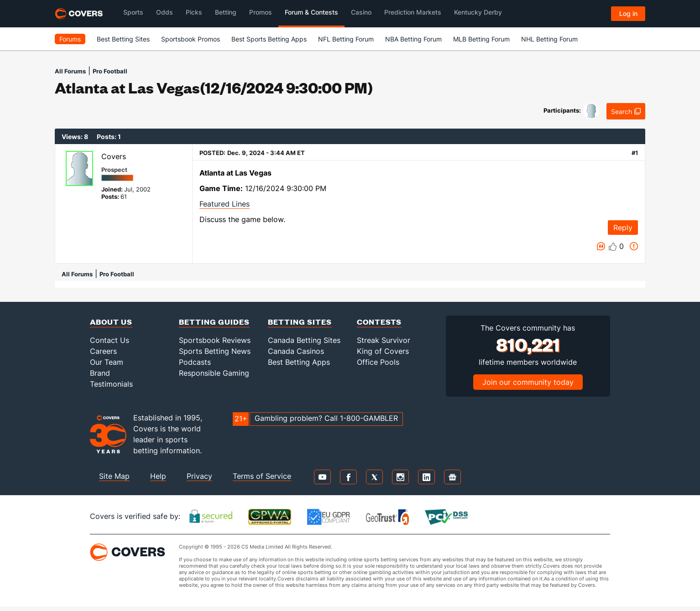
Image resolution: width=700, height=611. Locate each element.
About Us (111, 322)
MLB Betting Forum (481, 39)
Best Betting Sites (123, 39)
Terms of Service (262, 476)
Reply (623, 228)
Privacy (199, 476)
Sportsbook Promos (191, 39)
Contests (379, 322)
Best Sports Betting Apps (269, 39)
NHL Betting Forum (549, 39)
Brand (100, 373)
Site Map (114, 476)
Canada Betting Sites (304, 340)
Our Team (107, 362)
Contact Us (110, 340)
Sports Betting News (215, 351)
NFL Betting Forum (346, 39)
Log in (628, 13)
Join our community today (528, 382)
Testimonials (111, 384)
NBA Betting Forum (413, 39)
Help (158, 476)
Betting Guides (214, 322)
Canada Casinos (296, 351)
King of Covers (383, 351)
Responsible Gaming (214, 373)
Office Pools (378, 362)
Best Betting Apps (299, 362)
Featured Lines (225, 204)
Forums (70, 39)
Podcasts (195, 362)
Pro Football (110, 71)
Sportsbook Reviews (215, 340)
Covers (114, 156)
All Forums (70, 71)
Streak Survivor (384, 340)
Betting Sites (300, 322)
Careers (103, 351)
